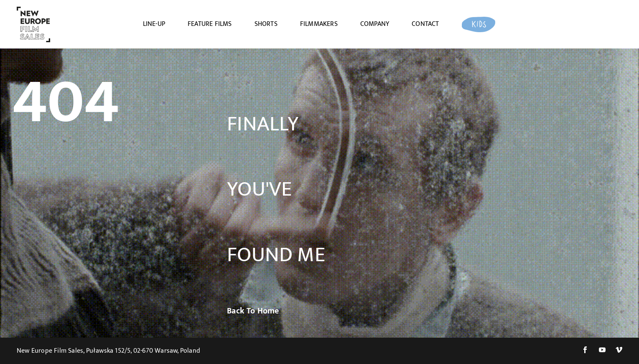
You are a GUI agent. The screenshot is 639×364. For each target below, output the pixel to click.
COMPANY (375, 24)
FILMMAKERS (319, 24)
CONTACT (425, 24)
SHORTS (266, 24)
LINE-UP (154, 24)
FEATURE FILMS (210, 24)
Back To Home (253, 311)
